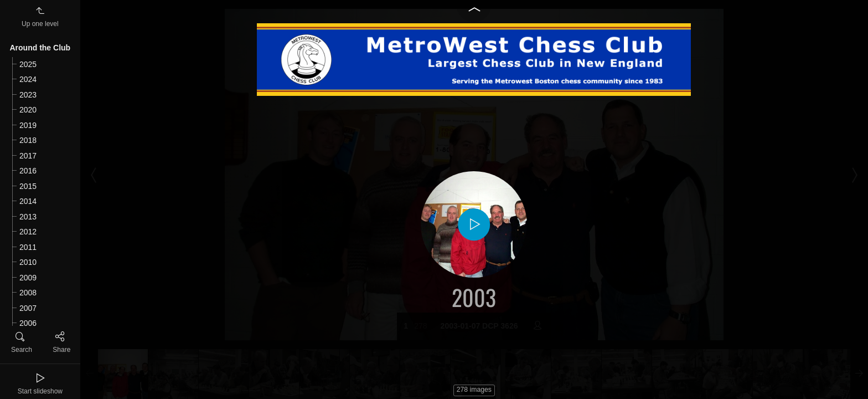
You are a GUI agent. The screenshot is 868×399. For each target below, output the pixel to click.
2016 (28, 171)
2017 (28, 156)
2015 (28, 186)
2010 (28, 262)
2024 (28, 79)
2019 (28, 125)
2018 (28, 140)
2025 (28, 64)
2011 (28, 247)
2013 (28, 217)
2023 (28, 95)
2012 (28, 232)
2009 (28, 278)
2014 (28, 201)
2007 (28, 308)
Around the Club (40, 48)
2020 (28, 110)
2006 (28, 323)
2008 (28, 293)
